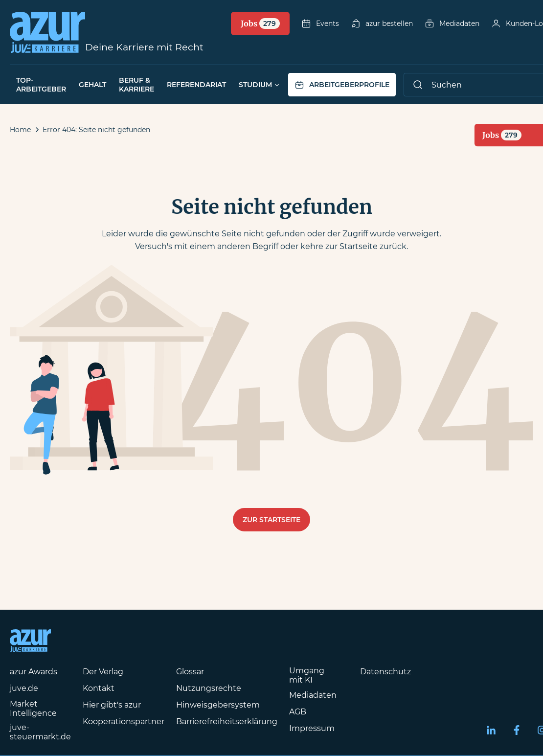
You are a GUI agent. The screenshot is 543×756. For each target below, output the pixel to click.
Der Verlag (103, 672)
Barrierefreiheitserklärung (227, 722)
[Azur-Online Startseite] (47, 32)
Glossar (190, 672)
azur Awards (34, 672)
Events (320, 23)
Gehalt (92, 85)
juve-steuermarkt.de (40, 732)
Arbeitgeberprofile (342, 85)
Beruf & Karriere (136, 85)
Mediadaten (452, 23)
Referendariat (196, 85)
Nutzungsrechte (209, 688)
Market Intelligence (33, 709)
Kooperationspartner (124, 722)
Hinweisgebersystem (218, 705)
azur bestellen (382, 23)
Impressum (312, 728)
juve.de (24, 688)
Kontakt (99, 688)
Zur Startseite (271, 520)
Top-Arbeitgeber (41, 85)
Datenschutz (385, 672)
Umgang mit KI (307, 675)
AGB (298, 712)
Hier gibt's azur (112, 705)
